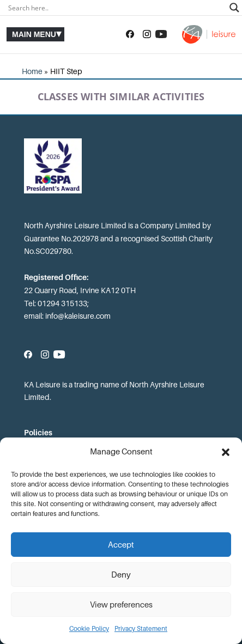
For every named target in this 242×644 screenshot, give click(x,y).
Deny (121, 575)
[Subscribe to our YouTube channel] (161, 34)
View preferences (121, 605)
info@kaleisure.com (78, 316)
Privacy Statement (141, 629)
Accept (121, 545)
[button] (226, 452)
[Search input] (116, 8)
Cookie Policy (89, 629)
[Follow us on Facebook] (130, 34)
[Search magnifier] (234, 8)
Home (32, 71)
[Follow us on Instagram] (147, 34)
